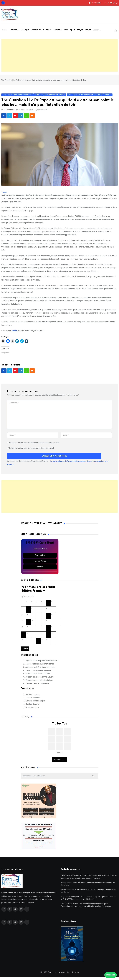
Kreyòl (80, 30)
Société (57, 30)
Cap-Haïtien (40, 557)
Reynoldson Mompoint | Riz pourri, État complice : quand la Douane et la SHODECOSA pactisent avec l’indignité (89, 901)
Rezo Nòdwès (72, 975)
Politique (25, 30)
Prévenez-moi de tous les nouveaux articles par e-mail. (32, 450)
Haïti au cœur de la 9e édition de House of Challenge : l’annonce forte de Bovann (89, 894)
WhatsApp (111, 975)
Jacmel (40, 568)
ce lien (14, 332)
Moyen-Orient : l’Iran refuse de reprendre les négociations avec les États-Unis (88, 887)
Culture (46, 30)
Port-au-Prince (40, 563)
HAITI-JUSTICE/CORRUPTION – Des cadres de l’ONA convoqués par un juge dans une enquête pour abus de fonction (89, 880)
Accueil (5, 30)
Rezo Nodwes (9, 111)
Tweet (4, 194)
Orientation (36, 30)
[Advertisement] (59, 55)
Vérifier (25, 650)
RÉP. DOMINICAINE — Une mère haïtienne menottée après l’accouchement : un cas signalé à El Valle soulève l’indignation (86, 908)
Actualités (15, 30)
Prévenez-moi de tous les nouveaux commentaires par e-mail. (34, 444)
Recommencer (59, 761)
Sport (73, 30)
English (88, 30)
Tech (66, 30)
